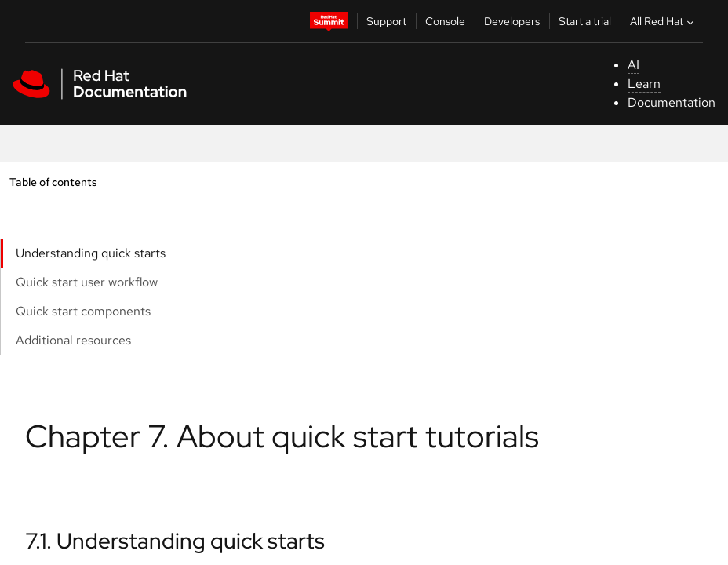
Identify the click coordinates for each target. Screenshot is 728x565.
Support (386, 21)
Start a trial (585, 21)
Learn (644, 84)
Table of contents (53, 182)
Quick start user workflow (87, 282)
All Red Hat (664, 21)
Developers (512, 21)
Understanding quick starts (91, 253)
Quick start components (83, 311)
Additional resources (73, 340)
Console (445, 21)
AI (633, 65)
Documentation (672, 102)
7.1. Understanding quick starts (175, 541)
